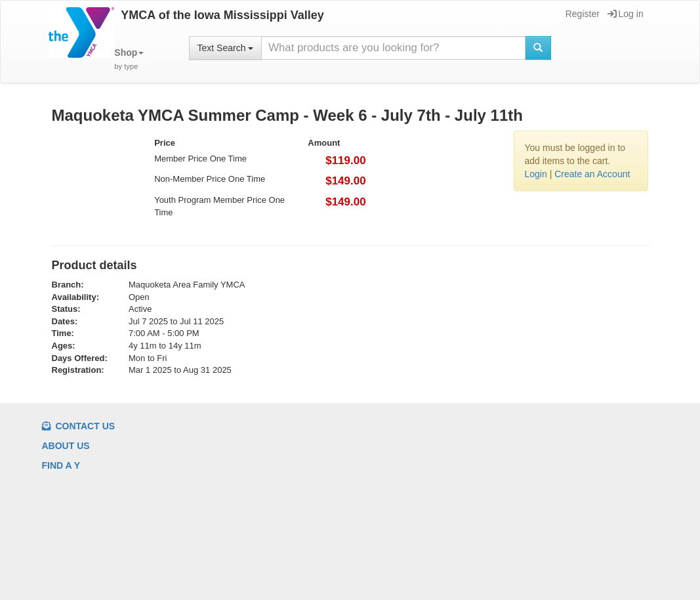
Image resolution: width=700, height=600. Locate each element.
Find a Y (61, 465)
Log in (626, 14)
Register (582, 14)
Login (535, 174)
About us (66, 446)
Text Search (226, 48)
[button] (129, 59)
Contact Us (79, 426)
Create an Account (592, 174)
